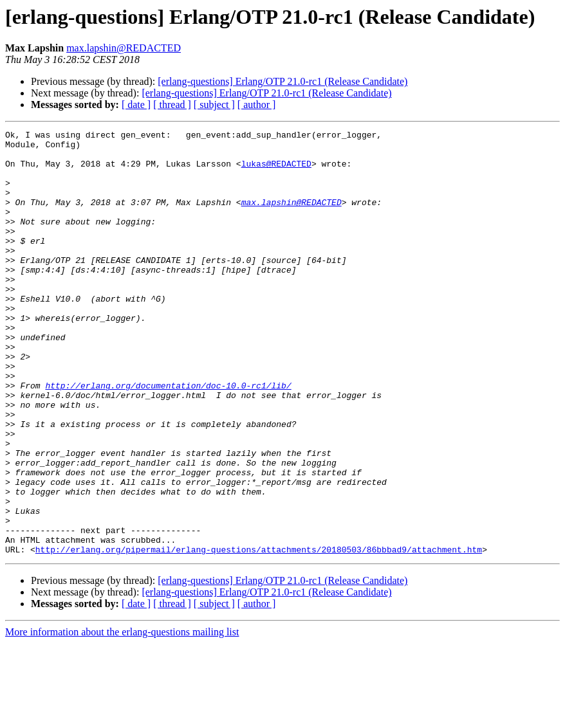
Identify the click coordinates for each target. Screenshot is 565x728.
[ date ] (136, 105)
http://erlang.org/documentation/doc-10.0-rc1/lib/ (168, 437)
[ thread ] (172, 105)
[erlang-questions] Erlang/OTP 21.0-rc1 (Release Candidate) (282, 81)
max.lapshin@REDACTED (124, 48)
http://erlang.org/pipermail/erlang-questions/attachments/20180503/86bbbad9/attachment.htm (259, 634)
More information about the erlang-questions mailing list (122, 717)
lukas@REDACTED (276, 171)
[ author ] (257, 105)
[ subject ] (214, 105)
